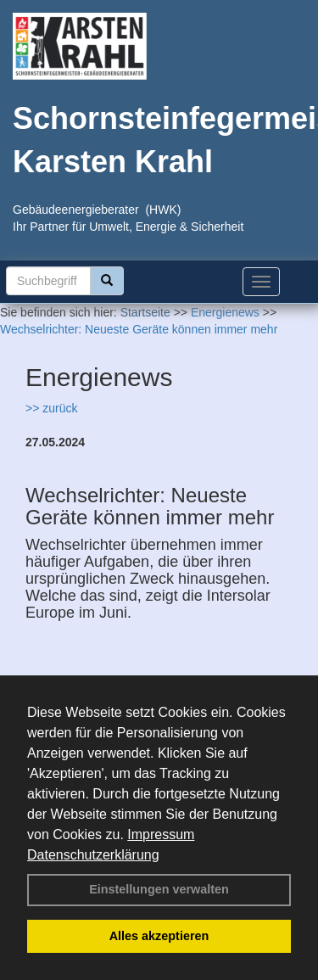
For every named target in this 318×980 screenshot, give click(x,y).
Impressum (161, 834)
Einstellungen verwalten (159, 889)
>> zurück (51, 408)
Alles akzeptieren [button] (159, 936)
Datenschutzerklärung (93, 855)
